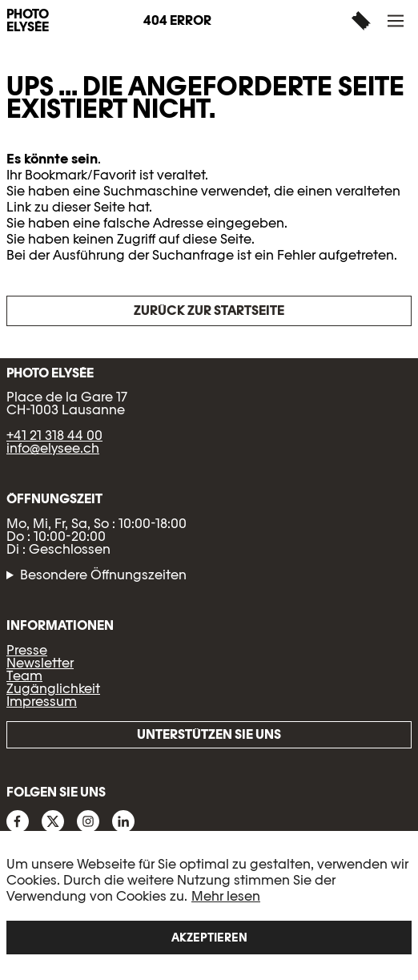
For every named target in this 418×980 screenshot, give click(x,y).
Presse (27, 650)
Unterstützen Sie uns (209, 734)
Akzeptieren (209, 937)
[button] (398, 20)
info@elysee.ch (53, 448)
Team (24, 676)
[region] (209, 905)
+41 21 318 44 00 (54, 436)
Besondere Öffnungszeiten (103, 575)
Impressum (42, 702)
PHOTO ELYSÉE (28, 21)
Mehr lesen (226, 896)
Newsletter (40, 663)
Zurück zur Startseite (209, 311)
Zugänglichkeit (53, 689)
